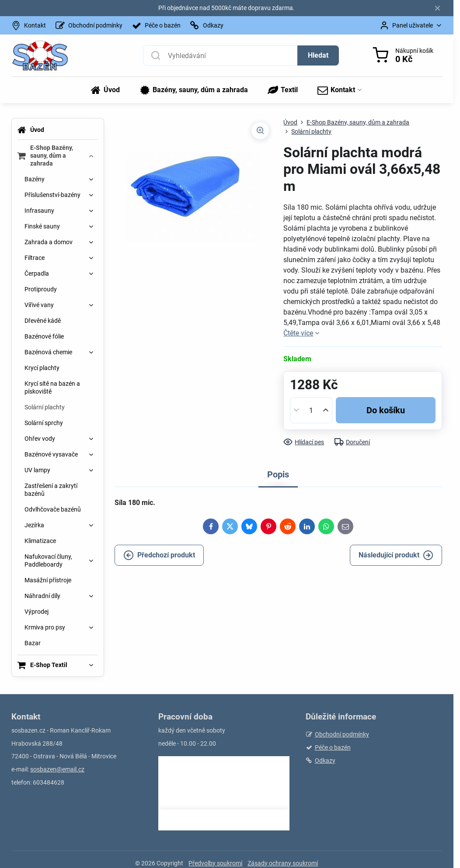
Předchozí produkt (159, 555)
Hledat (318, 55)
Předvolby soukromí (215, 863)
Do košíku (386, 410)
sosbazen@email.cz (57, 769)
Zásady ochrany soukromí (283, 863)
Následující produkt (396, 555)
